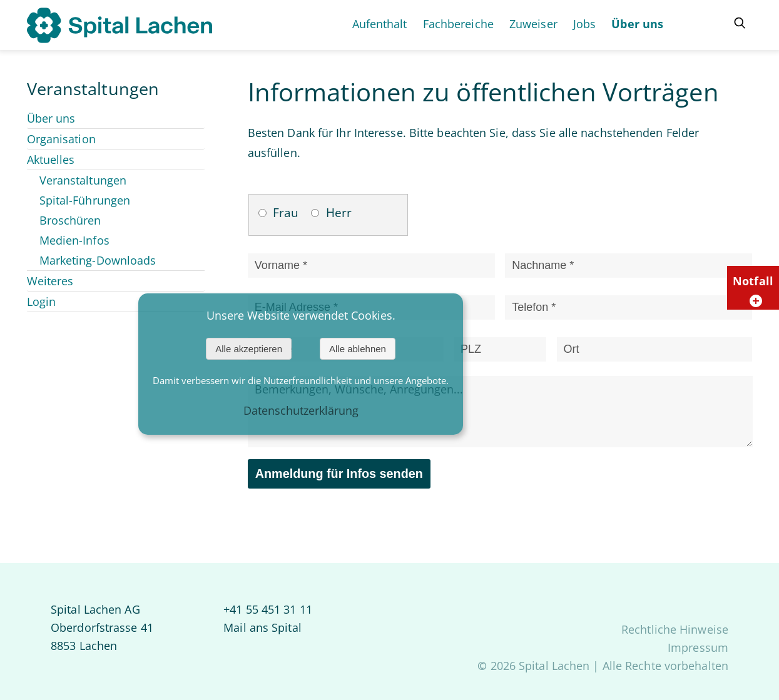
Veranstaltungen (83, 180)
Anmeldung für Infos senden (339, 474)
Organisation (61, 139)
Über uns (51, 118)
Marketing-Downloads (98, 260)
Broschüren (70, 220)
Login (42, 302)
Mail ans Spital (262, 627)
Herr (339, 213)
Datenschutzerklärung (301, 410)
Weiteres (50, 281)
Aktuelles (51, 160)
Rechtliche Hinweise (675, 629)
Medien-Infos (74, 240)
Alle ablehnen (358, 349)
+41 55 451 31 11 (268, 609)
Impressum (698, 647)
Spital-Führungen (85, 200)
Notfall (754, 291)
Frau (286, 213)
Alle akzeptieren (249, 349)
